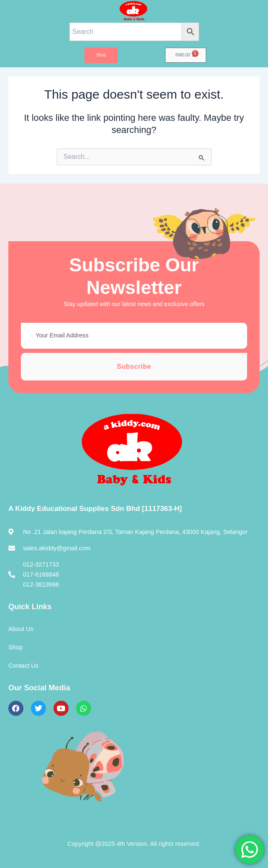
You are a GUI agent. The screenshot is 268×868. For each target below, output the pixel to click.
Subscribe (134, 366)
